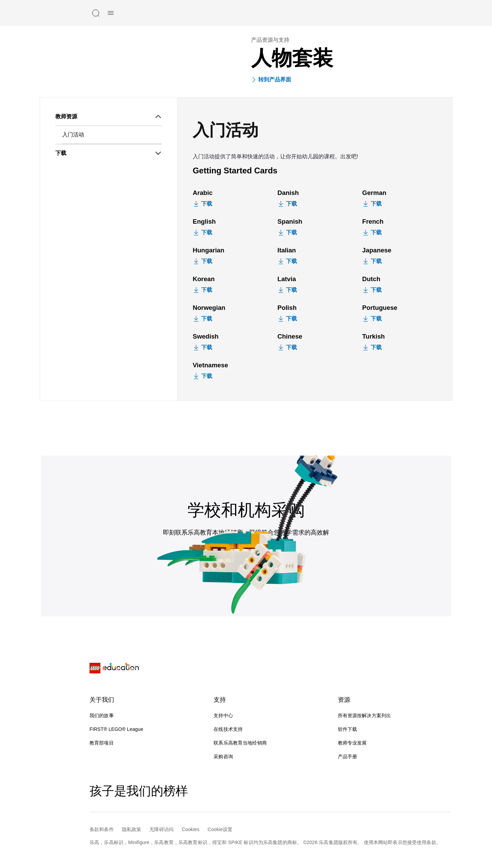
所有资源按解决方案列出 (365, 715)
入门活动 (73, 135)
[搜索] (96, 13)
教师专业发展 (352, 743)
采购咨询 (223, 757)
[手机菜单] (111, 13)
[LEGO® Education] (115, 668)
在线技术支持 (234, 729)
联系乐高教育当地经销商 (240, 743)
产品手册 (348, 757)
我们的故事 (102, 715)
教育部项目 (102, 743)
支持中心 (223, 715)
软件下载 (348, 729)
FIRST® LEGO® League (116, 729)
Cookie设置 (220, 829)
